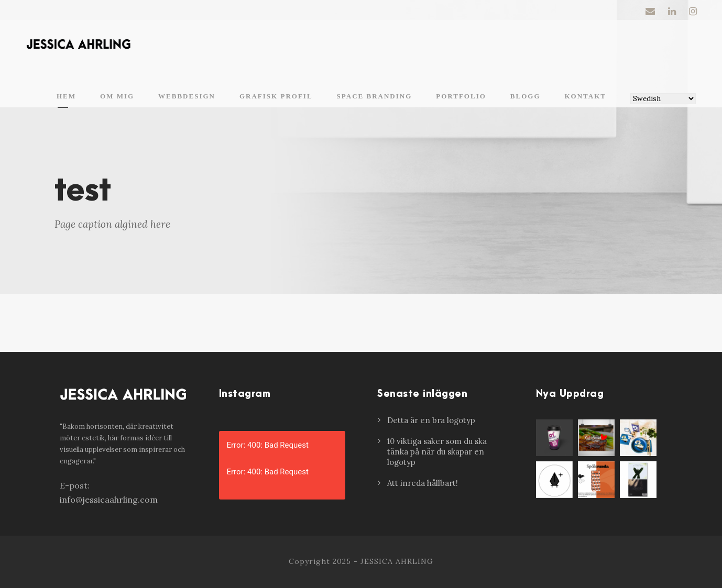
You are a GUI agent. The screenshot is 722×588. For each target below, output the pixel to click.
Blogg (526, 96)
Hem (66, 96)
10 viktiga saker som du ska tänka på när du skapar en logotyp (437, 452)
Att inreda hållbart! (423, 483)
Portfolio (461, 96)
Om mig (117, 96)
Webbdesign (187, 96)
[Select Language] (663, 99)
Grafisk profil (276, 96)
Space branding (375, 96)
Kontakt (586, 96)
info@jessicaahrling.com (109, 500)
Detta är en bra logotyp (431, 420)
